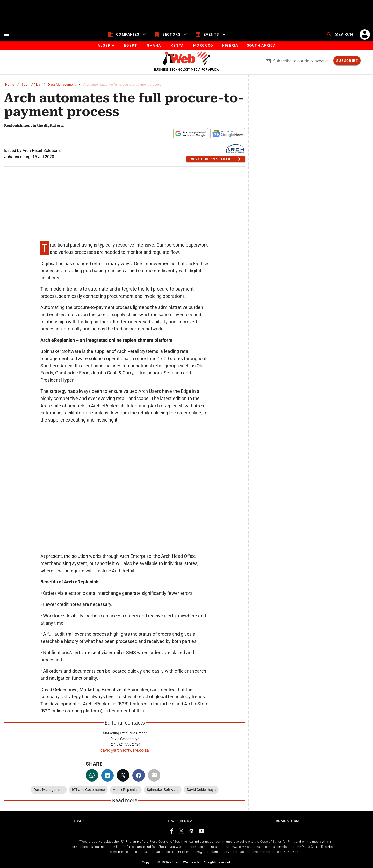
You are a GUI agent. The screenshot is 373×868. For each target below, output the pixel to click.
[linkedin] (107, 775)
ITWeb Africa (180, 821)
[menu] (6, 34)
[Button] (261, 45)
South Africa (31, 85)
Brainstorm (288, 821)
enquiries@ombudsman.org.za (209, 852)
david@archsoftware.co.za (125, 750)
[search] (340, 34)
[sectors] (171, 34)
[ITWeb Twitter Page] (181, 832)
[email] (154, 775)
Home (10, 85)
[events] (211, 34)
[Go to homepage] (187, 63)
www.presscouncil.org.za (128, 852)
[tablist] (187, 45)
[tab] (106, 45)
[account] (365, 34)
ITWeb (79, 821)
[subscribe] (347, 61)
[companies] (128, 34)
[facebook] (139, 775)
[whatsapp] (92, 775)
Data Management (62, 85)
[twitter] (123, 775)
